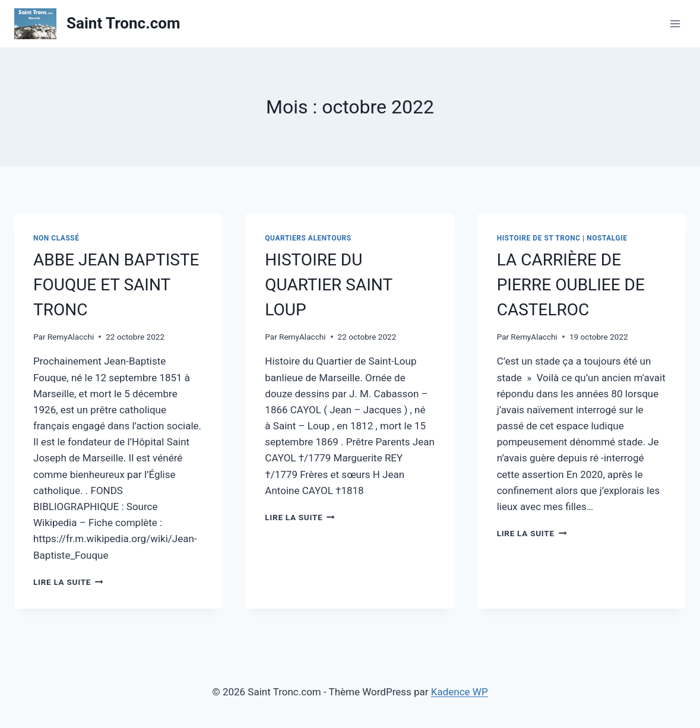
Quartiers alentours (308, 238)
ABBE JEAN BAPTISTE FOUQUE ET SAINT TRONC (116, 285)
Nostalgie (607, 238)
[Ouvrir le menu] (675, 23)
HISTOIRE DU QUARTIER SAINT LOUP (328, 285)
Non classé (56, 238)
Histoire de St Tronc (539, 238)
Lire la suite (68, 582)
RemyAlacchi (71, 337)
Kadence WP (460, 692)
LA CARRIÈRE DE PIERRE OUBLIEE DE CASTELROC (571, 285)
